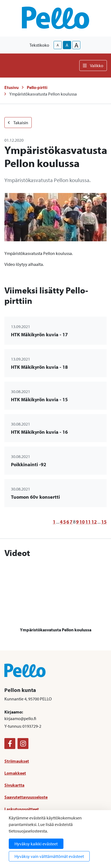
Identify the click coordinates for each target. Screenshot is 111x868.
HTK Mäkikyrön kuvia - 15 (39, 399)
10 (82, 522)
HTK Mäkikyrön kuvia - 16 (39, 432)
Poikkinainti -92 (29, 464)
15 (104, 522)
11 (88, 522)
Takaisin (18, 123)
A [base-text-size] (67, 45)
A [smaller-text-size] (58, 45)
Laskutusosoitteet (22, 809)
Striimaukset (17, 761)
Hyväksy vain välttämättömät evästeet (49, 856)
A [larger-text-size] (76, 45)
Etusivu (11, 87)
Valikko (93, 66)
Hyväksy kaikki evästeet (36, 844)
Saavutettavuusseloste (26, 797)
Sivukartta (14, 785)
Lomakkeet (15, 773)
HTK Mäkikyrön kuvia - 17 (39, 335)
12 (94, 522)
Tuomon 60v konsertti (35, 497)
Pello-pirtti (37, 87)
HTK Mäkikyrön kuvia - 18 (39, 367)
